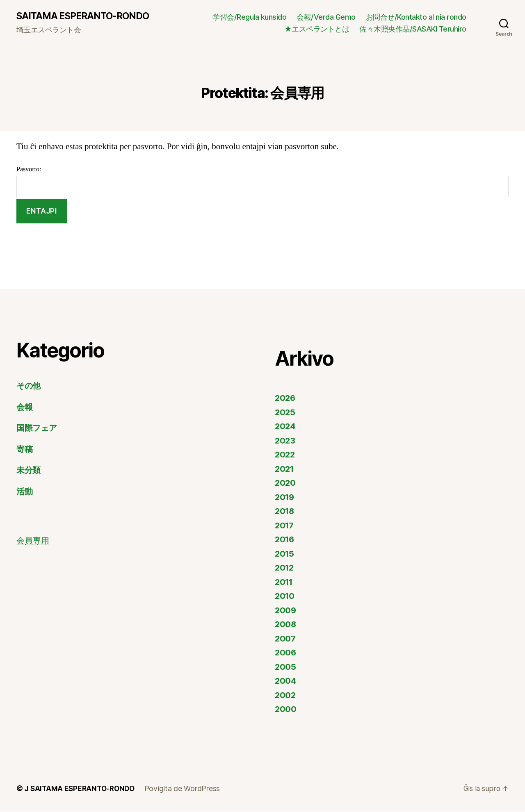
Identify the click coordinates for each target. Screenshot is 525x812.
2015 (285, 554)
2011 (285, 582)
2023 (285, 441)
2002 (286, 695)
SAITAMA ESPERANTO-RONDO (86, 16)
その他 (30, 386)
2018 (285, 511)
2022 (285, 455)
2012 (285, 568)
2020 (286, 483)
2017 (285, 526)
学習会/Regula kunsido (249, 17)
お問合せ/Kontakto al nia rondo (416, 17)
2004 (286, 681)
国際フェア (38, 428)
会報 (25, 407)
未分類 (29, 470)
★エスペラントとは (317, 29)
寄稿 (25, 449)
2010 (285, 596)
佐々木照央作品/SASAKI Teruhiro (413, 29)
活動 (25, 492)
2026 (286, 398)
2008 (286, 624)
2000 (286, 709)
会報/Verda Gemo (326, 17)
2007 (286, 639)
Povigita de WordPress (186, 789)
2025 (285, 413)
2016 (285, 540)
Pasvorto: (262, 182)
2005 (286, 667)
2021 (285, 469)
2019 (285, 497)
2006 (286, 653)
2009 (286, 611)
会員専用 (34, 541)
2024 (286, 426)
